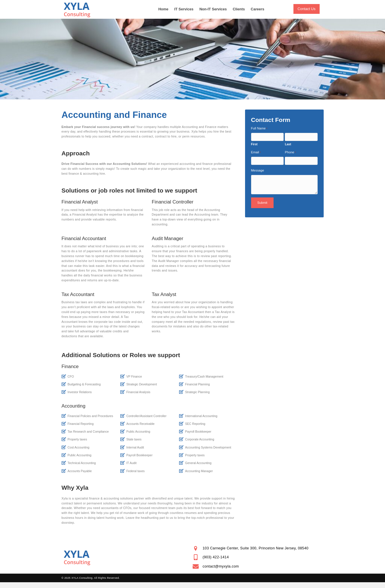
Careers (258, 9)
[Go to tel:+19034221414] (258, 557)
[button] (306, 9)
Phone (290, 153)
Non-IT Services (213, 9)
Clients (239, 9)
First (254, 144)
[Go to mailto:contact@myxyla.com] (258, 567)
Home (163, 9)
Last (288, 144)
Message (258, 170)
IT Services (184, 9)
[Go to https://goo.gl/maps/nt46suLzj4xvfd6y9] (258, 548)
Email (256, 153)
